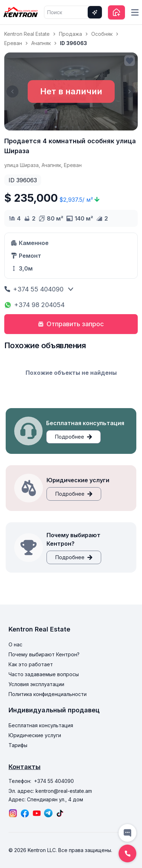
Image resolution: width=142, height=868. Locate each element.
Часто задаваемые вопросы (44, 674)
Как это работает (31, 664)
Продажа (70, 34)
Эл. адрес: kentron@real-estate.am (50, 791)
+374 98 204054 (34, 305)
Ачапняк (41, 43)
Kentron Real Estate (27, 34)
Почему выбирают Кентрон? (44, 654)
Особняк (102, 34)
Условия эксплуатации (36, 684)
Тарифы (18, 745)
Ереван (13, 43)
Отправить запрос (71, 324)
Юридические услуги (35, 735)
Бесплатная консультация (41, 725)
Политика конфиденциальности (48, 694)
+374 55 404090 (34, 289)
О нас (15, 644)
